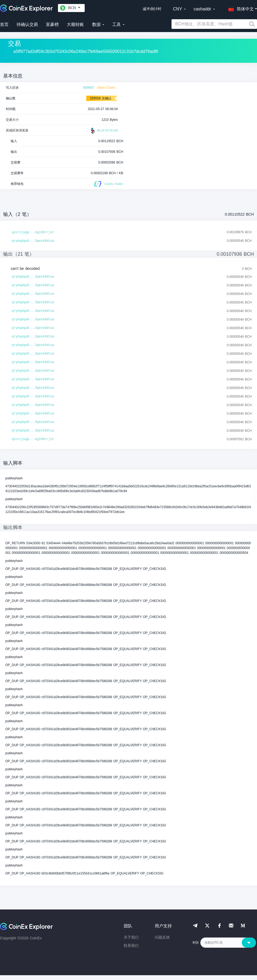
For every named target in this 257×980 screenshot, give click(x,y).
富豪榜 (52, 24)
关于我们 (131, 937)
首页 (4, 24)
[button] (240, 8)
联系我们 (131, 946)
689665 (88, 88)
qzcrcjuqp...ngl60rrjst (33, 232)
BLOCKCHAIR (104, 131)
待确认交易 (27, 24)
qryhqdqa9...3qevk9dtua (33, 241)
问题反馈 (162, 937)
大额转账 (75, 24)
